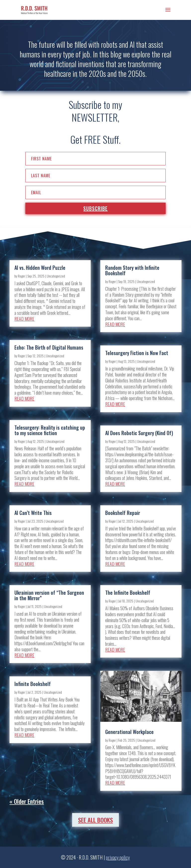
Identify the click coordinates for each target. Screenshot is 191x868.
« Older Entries (27, 801)
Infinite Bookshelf (33, 684)
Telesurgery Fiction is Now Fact (137, 353)
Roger (22, 276)
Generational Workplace (129, 732)
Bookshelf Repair (123, 513)
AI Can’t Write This (33, 513)
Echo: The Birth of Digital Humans (49, 347)
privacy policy (118, 857)
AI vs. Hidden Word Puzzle (40, 268)
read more (24, 319)
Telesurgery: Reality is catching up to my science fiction (50, 430)
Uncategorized (56, 276)
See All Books (95, 820)
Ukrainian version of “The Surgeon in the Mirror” (49, 595)
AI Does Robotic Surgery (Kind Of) (139, 433)
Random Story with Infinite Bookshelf (132, 270)
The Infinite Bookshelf (128, 593)
